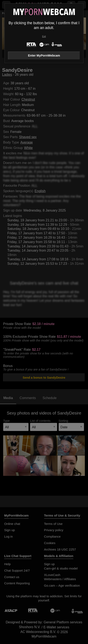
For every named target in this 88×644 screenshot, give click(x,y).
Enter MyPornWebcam (44, 55)
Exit (44, 36)
